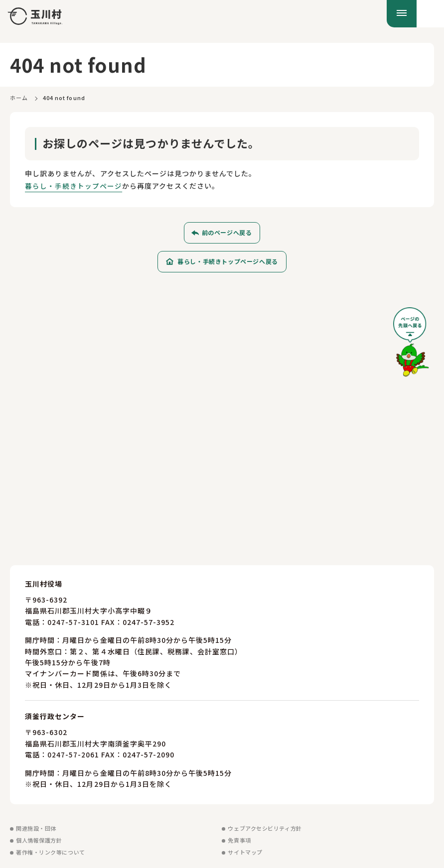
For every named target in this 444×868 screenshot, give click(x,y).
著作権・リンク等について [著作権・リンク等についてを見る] (51, 852)
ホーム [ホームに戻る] (19, 98)
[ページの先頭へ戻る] (411, 345)
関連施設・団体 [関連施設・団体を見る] (36, 828)
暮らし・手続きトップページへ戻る (228, 261)
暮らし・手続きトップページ (74, 186)
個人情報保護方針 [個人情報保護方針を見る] (39, 840)
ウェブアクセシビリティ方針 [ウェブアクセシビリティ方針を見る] (265, 828)
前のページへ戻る (227, 232)
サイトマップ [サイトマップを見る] (245, 852)
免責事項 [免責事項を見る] (239, 840)
